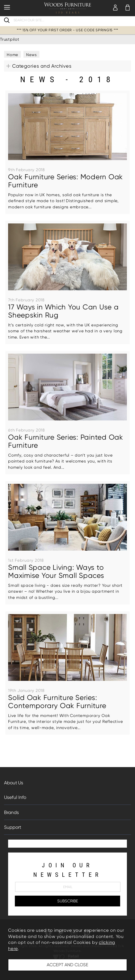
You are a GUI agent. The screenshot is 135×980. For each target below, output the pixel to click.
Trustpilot (10, 39)
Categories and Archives (42, 66)
